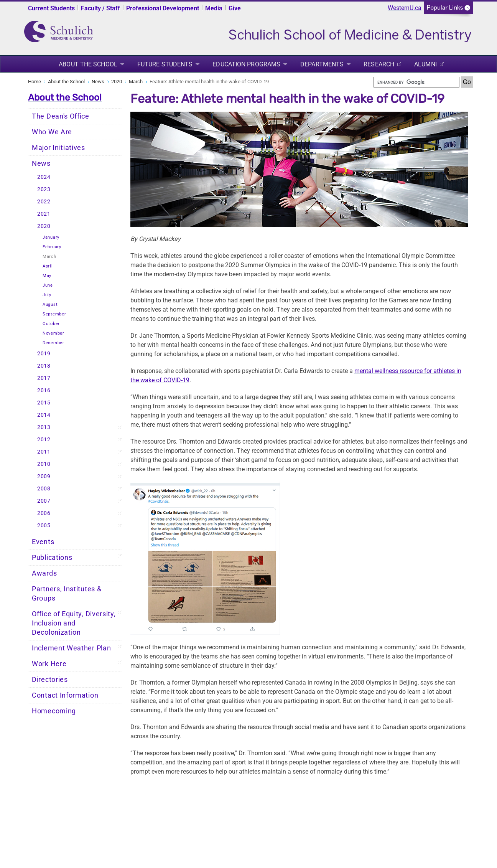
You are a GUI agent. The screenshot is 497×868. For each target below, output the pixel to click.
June (48, 285)
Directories (50, 680)
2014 (44, 415)
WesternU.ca (405, 8)
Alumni (425, 64)
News (98, 82)
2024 (44, 177)
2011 (44, 452)
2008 (44, 489)
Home (35, 82)
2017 (44, 378)
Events (43, 542)
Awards (44, 573)
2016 (44, 390)
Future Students (165, 64)
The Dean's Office (61, 116)
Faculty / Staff (100, 8)
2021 (44, 214)
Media (214, 8)
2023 (44, 189)
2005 (44, 526)
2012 (44, 440)
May (47, 276)
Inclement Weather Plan (71, 648)
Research (379, 64)
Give (235, 8)
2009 (44, 476)
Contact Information (65, 695)
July (47, 295)
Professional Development (163, 8)
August (50, 304)
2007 (44, 501)
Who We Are (52, 132)
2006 (44, 513)
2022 (44, 202)
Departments (322, 64)
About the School (88, 64)
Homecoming (54, 711)
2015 (44, 403)
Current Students (51, 8)
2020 (117, 82)
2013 (44, 427)
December (53, 343)
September (54, 314)
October (51, 324)
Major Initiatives (58, 148)
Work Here (49, 664)
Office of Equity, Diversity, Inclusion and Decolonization (74, 623)
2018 (44, 366)
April (48, 266)
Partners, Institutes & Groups (67, 594)
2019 (44, 354)
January (51, 237)
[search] (416, 82)
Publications (52, 558)
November (53, 333)
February (52, 247)
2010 (44, 464)
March (136, 82)
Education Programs (246, 64)
